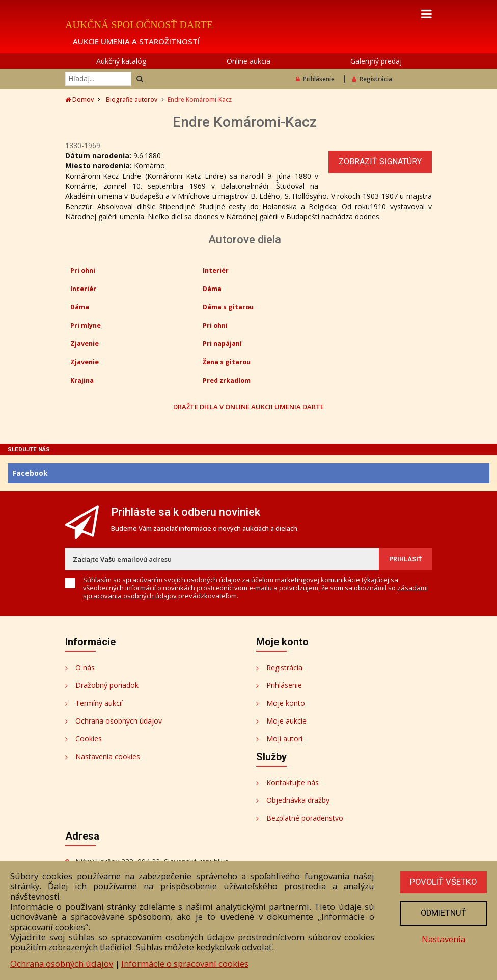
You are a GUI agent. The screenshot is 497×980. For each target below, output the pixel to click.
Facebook (30, 473)
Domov (79, 99)
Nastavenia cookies (108, 756)
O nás (85, 667)
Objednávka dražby (298, 800)
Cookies (89, 739)
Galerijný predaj (376, 61)
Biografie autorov (132, 99)
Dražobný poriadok (107, 685)
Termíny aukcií (99, 703)
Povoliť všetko (443, 882)
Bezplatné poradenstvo (305, 818)
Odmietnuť (443, 913)
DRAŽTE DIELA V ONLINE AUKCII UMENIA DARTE (248, 406)
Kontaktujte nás (293, 782)
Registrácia (372, 79)
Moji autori (284, 739)
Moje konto (286, 703)
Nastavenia (443, 939)
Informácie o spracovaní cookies (185, 963)
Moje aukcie (286, 721)
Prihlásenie (315, 79)
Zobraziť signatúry (380, 162)
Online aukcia (248, 61)
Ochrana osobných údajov (119, 721)
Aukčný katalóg (121, 61)
